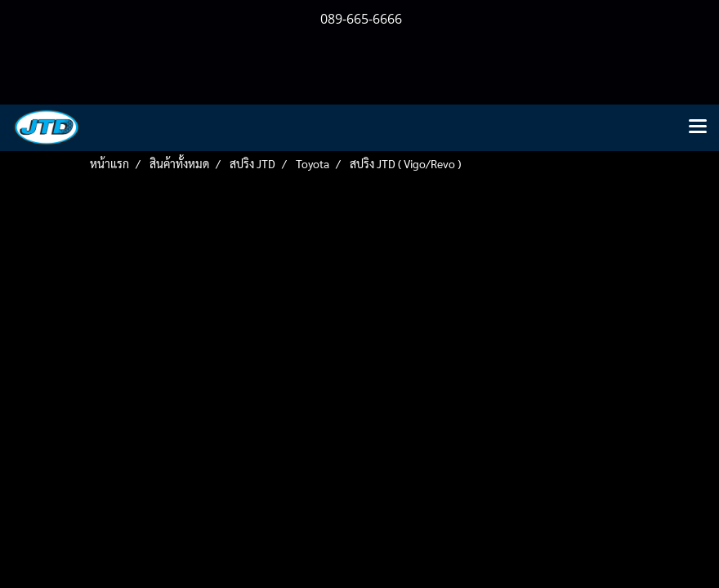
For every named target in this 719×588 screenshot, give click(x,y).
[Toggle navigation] (698, 127)
